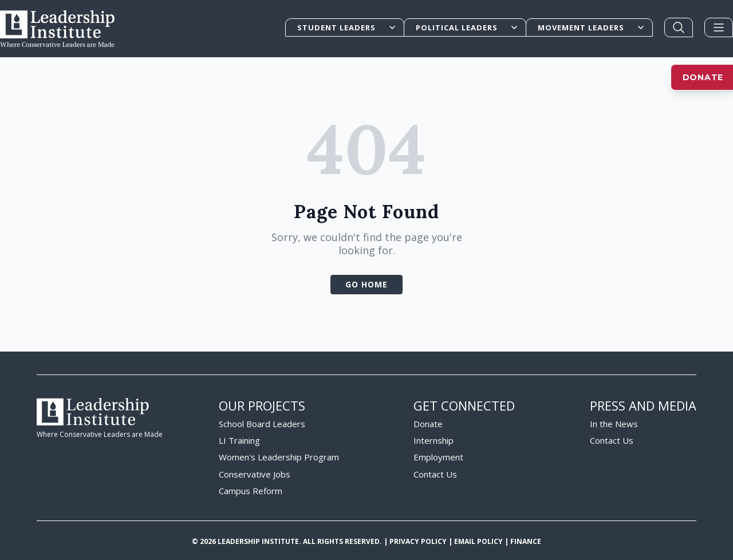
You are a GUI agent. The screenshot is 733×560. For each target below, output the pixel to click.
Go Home (366, 284)
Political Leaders (467, 27)
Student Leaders (347, 27)
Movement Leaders (592, 27)
